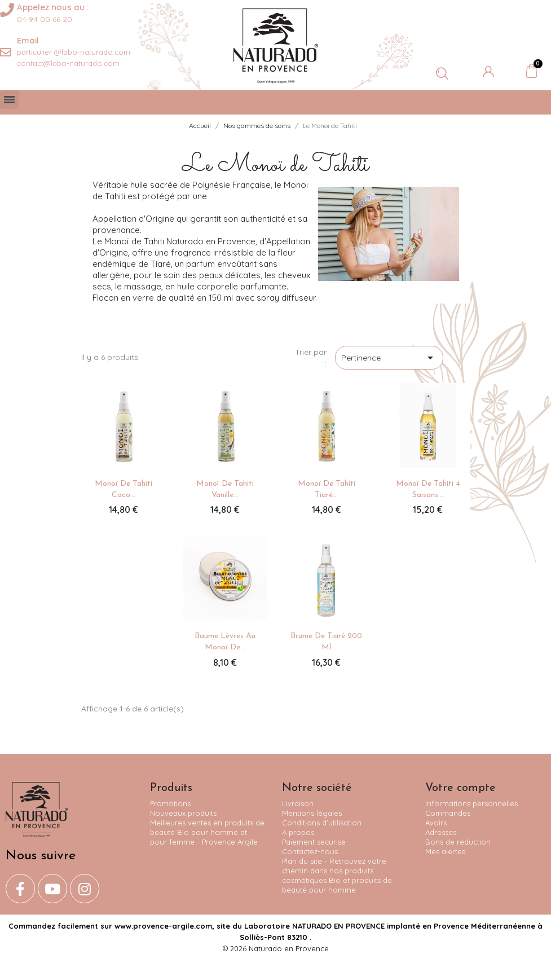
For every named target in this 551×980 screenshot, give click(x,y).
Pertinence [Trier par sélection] (389, 358)
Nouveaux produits (183, 813)
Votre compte (460, 788)
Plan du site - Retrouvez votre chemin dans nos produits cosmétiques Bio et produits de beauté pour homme (337, 875)
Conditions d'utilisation (322, 823)
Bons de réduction (458, 842)
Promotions (170, 803)
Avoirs (436, 823)
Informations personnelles (471, 803)
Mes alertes (445, 851)
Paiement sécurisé (314, 842)
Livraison (298, 803)
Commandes (448, 813)
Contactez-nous (310, 851)
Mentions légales (312, 813)
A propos (298, 832)
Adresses (441, 832)
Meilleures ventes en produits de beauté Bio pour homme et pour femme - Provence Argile (207, 832)
